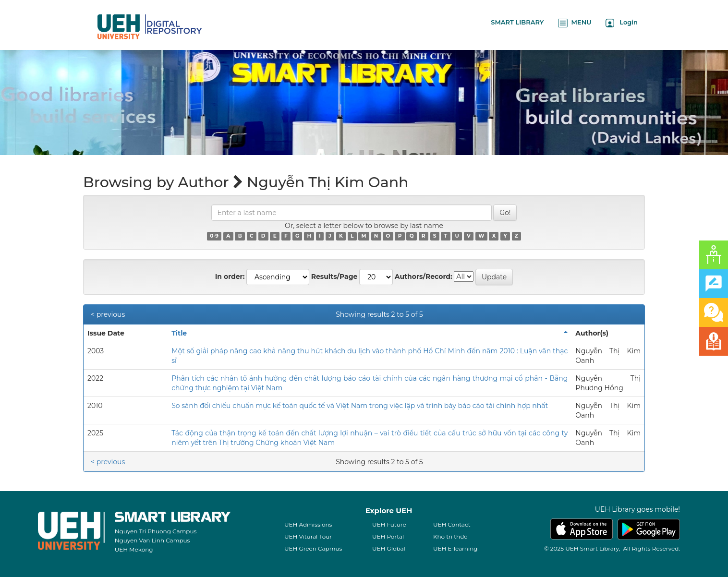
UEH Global (389, 548)
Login (622, 23)
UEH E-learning (455, 548)
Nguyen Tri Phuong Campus (156, 531)
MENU (575, 23)
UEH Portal (388, 536)
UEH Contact (452, 524)
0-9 (214, 236)
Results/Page (334, 276)
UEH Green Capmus (313, 548)
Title (179, 333)
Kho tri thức (450, 536)
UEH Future (389, 524)
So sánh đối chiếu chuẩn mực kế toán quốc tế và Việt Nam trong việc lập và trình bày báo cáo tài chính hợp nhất (360, 406)
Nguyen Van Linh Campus (152, 540)
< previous (108, 314)
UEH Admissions (308, 524)
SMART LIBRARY (517, 22)
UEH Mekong (134, 549)
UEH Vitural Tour (308, 536)
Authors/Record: (424, 276)
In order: (230, 276)
